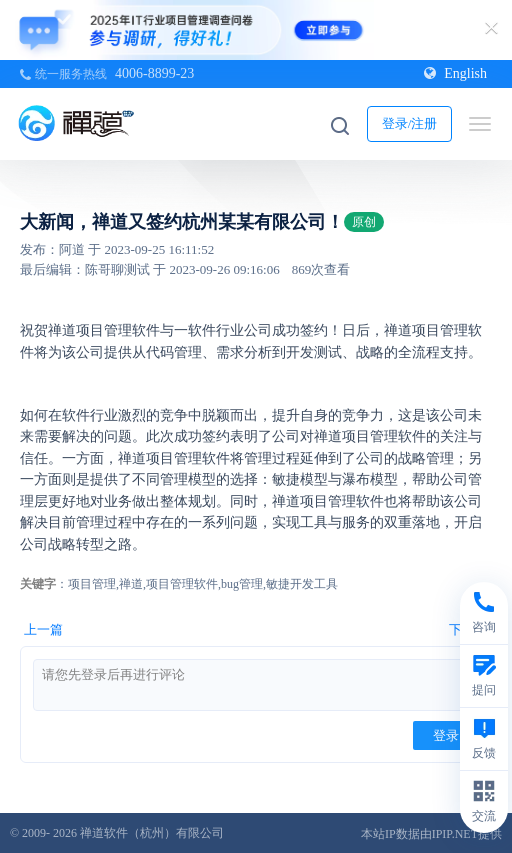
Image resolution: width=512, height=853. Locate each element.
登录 (446, 735)
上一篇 (43, 629)
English (455, 73)
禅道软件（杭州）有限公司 (152, 833)
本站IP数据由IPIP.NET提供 (431, 834)
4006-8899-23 (154, 73)
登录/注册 (410, 123)
